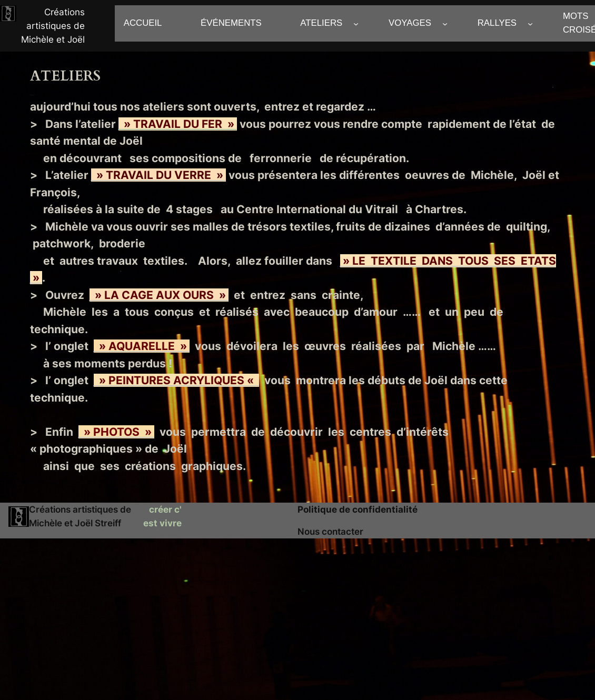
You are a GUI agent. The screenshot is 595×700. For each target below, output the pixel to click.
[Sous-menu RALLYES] (530, 23)
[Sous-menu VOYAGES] (445, 23)
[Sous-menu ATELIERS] (356, 23)
